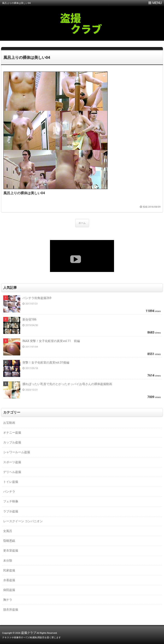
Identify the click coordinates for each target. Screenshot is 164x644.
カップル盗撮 (12, 442)
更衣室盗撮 (11, 551)
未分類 (8, 561)
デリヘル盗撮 (12, 472)
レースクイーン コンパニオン (23, 521)
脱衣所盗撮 (11, 609)
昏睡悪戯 (9, 541)
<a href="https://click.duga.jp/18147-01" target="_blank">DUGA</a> (82, 256)
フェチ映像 (11, 501)
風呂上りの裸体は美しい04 (27, 57)
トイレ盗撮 (11, 482)
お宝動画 (9, 423)
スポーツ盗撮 (12, 462)
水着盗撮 (9, 580)
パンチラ (9, 492)
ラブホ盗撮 (11, 511)
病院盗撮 (9, 590)
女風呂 (8, 531)
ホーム (82, 223)
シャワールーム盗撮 (17, 452)
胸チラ (8, 600)
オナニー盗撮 (12, 433)
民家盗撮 (9, 570)
